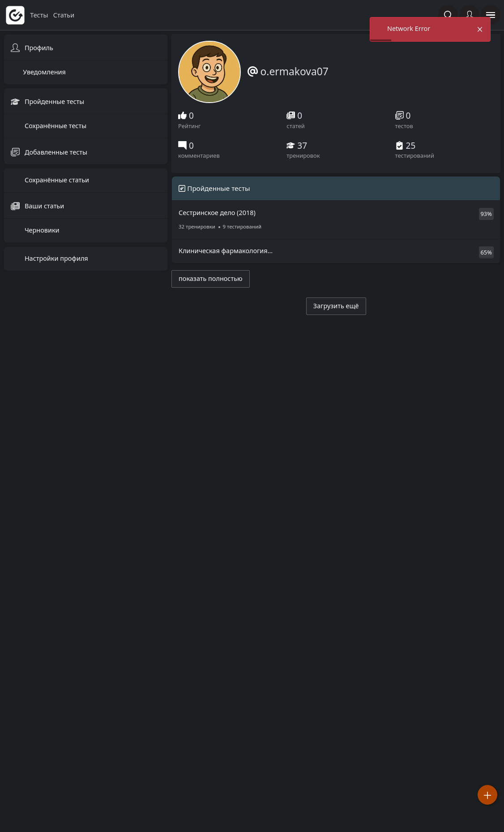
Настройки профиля (56, 258)
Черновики (41, 231)
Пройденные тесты (53, 102)
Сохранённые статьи (56, 180)
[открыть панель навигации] (491, 15)
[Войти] (470, 15)
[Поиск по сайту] (448, 15)
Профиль (38, 48)
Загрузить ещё (336, 306)
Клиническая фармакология (302, 255)
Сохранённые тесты (55, 126)
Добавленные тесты (55, 152)
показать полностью (210, 278)
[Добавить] (487, 795)
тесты (40, 15)
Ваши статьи (43, 206)
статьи (64, 15)
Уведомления (44, 72)
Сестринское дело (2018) (302, 220)
